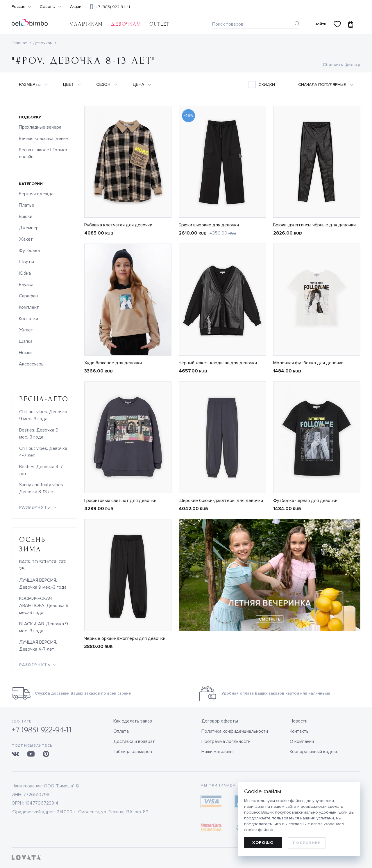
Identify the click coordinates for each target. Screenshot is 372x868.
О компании (302, 741)
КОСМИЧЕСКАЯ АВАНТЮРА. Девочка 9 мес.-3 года (44, 606)
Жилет (26, 330)
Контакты (300, 731)
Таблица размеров (133, 752)
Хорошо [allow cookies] (263, 843)
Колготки (28, 319)
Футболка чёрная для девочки (305, 500)
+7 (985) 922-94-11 (113, 7)
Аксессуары (32, 364)
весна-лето (44, 399)
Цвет (69, 84)
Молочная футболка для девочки (308, 363)
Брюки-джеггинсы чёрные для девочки (314, 225)
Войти (320, 24)
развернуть (35, 507)
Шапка (26, 341)
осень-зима (34, 544)
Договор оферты (220, 721)
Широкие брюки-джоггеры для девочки (221, 500)
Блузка (26, 285)
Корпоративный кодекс (314, 752)
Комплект (29, 307)
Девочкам (126, 24)
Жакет (26, 239)
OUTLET (159, 24)
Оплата (121, 731)
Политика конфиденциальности (235, 731)
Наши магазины (217, 752)
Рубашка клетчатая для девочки (118, 225)
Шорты (26, 262)
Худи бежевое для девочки (113, 363)
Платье (27, 205)
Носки (25, 353)
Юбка (25, 273)
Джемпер (29, 228)
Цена (138, 84)
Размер (30, 85)
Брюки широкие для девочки (209, 225)
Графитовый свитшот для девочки (120, 500)
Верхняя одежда (36, 194)
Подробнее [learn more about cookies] (306, 843)
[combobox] (329, 85)
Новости (299, 721)
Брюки (26, 216)
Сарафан (28, 296)
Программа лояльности (226, 741)
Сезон (103, 84)
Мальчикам (86, 24)
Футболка (29, 251)
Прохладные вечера (40, 127)
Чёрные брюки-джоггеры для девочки (125, 638)
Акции (76, 7)
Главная (19, 43)
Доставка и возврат (134, 741)
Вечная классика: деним (44, 139)
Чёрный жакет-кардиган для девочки (218, 363)
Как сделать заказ (133, 721)
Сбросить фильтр (342, 65)
